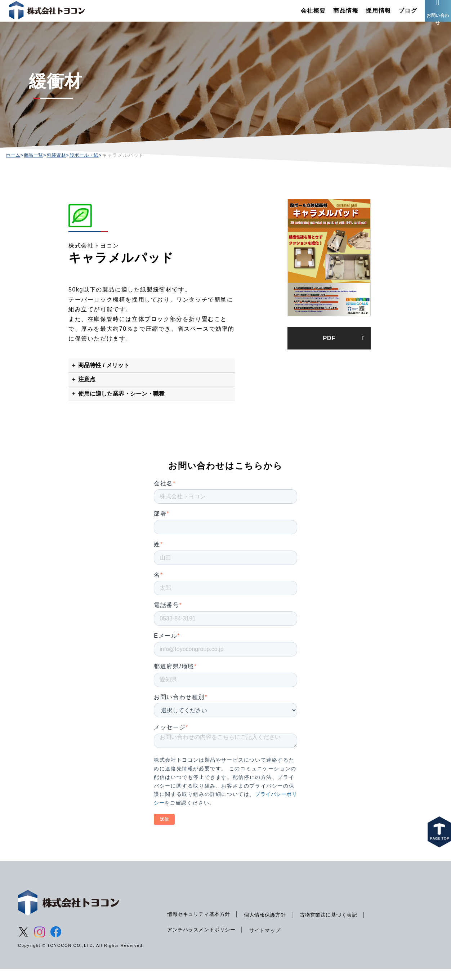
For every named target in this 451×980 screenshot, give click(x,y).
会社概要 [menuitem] (300, 16)
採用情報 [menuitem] (365, 16)
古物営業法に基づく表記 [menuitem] (338, 926)
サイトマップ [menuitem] (271, 941)
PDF (329, 351)
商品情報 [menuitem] (332, 16)
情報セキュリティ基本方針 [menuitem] (201, 925)
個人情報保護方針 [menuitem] (271, 926)
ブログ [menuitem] (395, 16)
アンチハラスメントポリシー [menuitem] (204, 940)
